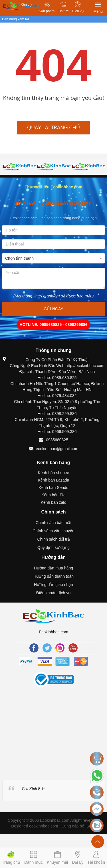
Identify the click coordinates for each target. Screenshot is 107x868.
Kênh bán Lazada (54, 480)
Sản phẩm (47, 11)
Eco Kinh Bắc (33, 789)
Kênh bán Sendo (53, 488)
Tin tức (63, 11)
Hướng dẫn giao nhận (53, 585)
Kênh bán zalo (54, 502)
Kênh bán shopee (54, 473)
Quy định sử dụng (53, 547)
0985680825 (57, 440)
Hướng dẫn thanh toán (53, 576)
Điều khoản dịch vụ (54, 593)
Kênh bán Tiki (53, 495)
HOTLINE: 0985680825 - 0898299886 (53, 325)
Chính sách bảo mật (54, 523)
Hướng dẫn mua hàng (53, 568)
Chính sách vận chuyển (53, 531)
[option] (19, 166)
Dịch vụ (78, 11)
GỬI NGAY (53, 309)
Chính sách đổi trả (53, 539)
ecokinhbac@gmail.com (57, 449)
